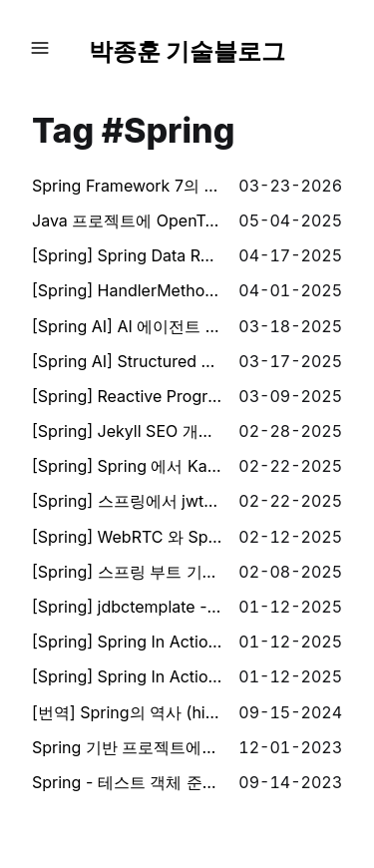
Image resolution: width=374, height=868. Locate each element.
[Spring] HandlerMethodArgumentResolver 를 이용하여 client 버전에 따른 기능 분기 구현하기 (127, 290)
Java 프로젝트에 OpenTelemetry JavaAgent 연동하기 (127, 220)
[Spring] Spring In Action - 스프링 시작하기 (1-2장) (127, 676)
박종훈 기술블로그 (187, 51)
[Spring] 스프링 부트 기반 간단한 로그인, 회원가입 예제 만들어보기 (127, 572)
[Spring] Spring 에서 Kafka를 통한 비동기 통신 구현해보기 (127, 466)
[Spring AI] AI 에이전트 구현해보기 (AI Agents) (127, 326)
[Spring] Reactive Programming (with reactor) (127, 396)
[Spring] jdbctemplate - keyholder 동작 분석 (127, 607)
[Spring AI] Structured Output (127, 361)
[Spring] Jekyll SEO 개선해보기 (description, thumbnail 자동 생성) (127, 431)
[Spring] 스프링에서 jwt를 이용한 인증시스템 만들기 (127, 501)
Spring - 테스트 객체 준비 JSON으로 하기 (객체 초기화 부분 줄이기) (127, 782)
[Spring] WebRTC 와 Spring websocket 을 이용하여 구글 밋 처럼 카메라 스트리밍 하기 (127, 537)
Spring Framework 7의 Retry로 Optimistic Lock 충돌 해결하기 (127, 186)
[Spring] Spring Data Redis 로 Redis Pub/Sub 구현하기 (127, 255)
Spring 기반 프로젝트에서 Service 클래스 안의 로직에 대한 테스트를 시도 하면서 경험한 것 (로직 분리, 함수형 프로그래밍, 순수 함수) (127, 747)
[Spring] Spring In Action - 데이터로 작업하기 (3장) (127, 642)
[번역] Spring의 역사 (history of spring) (127, 712)
